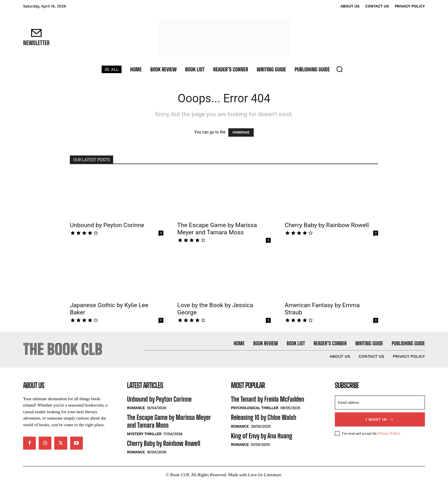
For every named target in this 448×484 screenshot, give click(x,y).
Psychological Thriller (255, 409)
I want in (380, 420)
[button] (339, 69)
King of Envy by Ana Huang (262, 436)
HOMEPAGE (241, 132)
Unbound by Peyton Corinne (107, 225)
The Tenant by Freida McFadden (268, 400)
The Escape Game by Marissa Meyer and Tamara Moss (217, 229)
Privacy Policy (389, 434)
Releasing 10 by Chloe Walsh (264, 418)
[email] (380, 403)
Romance (136, 409)
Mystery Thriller (144, 435)
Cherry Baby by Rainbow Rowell (327, 225)
